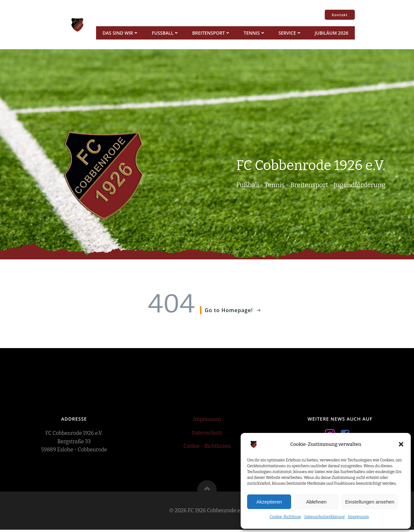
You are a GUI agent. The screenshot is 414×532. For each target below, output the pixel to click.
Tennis (254, 33)
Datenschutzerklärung (325, 517)
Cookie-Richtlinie (285, 517)
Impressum (359, 517)
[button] (401, 444)
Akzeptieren (269, 502)
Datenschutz (207, 434)
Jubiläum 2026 (331, 33)
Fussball (165, 33)
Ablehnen (316, 502)
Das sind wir (120, 33)
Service (290, 33)
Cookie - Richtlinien (207, 447)
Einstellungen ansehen (370, 502)
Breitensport (211, 33)
